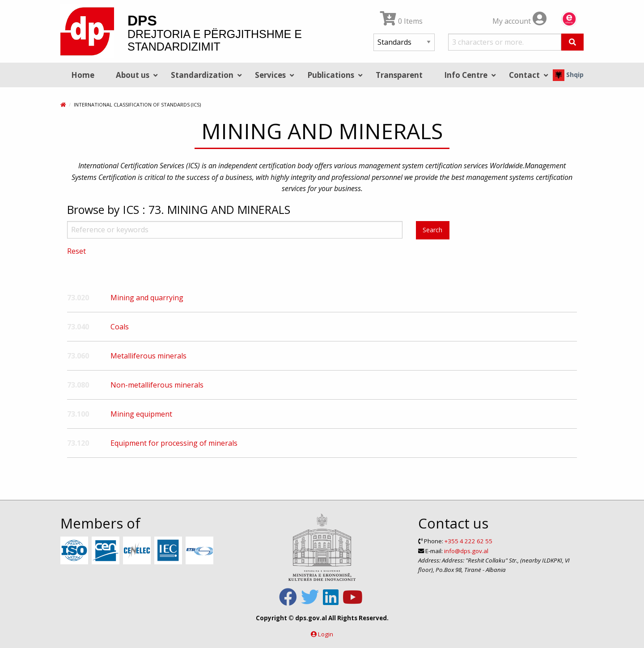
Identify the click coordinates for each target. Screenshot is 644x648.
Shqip (568, 75)
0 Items (401, 21)
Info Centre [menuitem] (466, 75)
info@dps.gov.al (466, 551)
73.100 (78, 414)
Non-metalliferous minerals (157, 385)
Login (326, 634)
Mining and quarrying (147, 298)
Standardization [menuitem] (202, 75)
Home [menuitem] (83, 75)
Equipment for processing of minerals (174, 443)
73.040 (78, 327)
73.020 (78, 298)
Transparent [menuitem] (399, 75)
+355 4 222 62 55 (468, 541)
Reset (76, 251)
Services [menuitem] (270, 75)
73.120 (78, 443)
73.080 (78, 385)
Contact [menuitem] (524, 75)
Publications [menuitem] (331, 75)
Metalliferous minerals (148, 356)
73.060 (78, 356)
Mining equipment (141, 414)
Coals (120, 327)
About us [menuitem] (133, 75)
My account (519, 21)
